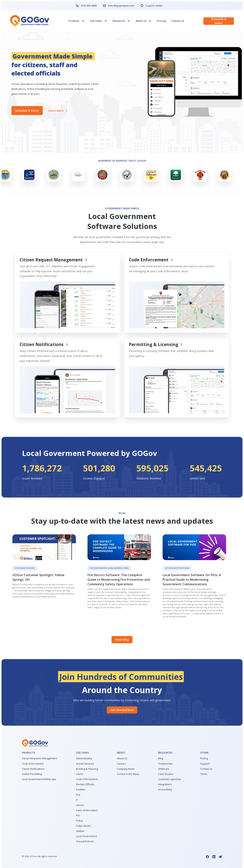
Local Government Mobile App (39, 779)
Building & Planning (87, 769)
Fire (78, 795)
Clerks (80, 774)
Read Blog (122, 640)
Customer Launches (170, 779)
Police (79, 821)
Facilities (81, 789)
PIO (78, 815)
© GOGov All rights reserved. (40, 856)
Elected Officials (85, 784)
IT (77, 800)
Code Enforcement (33, 764)
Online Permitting (32, 774)
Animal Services (85, 764)
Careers (121, 764)
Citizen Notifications (33, 769)
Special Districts (85, 841)
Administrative (84, 758)
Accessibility (165, 789)
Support (205, 764)
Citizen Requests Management (39, 758)
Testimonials (165, 764)
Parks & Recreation (87, 810)
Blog (161, 758)
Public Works (83, 826)
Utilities (80, 831)
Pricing (161, 21)
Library (80, 805)
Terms (204, 774)
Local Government (86, 836)
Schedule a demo (219, 21)
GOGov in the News (128, 774)
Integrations (165, 784)
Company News (126, 769)
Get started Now (122, 710)
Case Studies (166, 774)
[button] (76, 21)
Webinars (164, 769)
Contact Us (178, 21)
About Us (122, 758)
